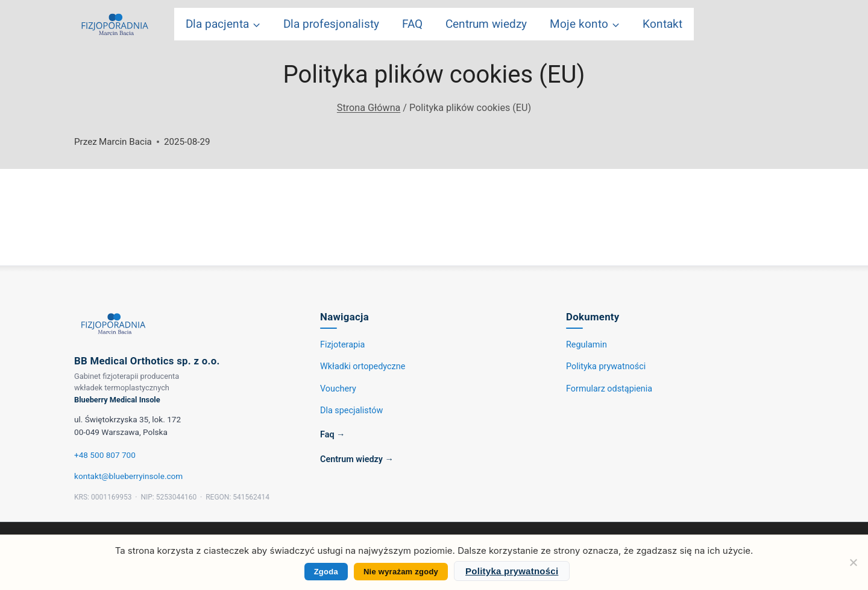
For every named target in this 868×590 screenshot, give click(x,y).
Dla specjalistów (351, 411)
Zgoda (326, 572)
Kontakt (662, 24)
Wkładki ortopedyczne (363, 366)
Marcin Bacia (125, 142)
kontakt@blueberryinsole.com (128, 476)
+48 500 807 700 (105, 455)
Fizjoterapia (342, 345)
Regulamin (587, 345)
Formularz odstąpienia (609, 389)
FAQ (412, 24)
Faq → (333, 435)
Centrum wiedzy (486, 24)
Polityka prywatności (606, 366)
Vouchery (338, 389)
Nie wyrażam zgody (401, 572)
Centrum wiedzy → (357, 459)
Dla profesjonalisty (331, 24)
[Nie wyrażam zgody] (853, 562)
